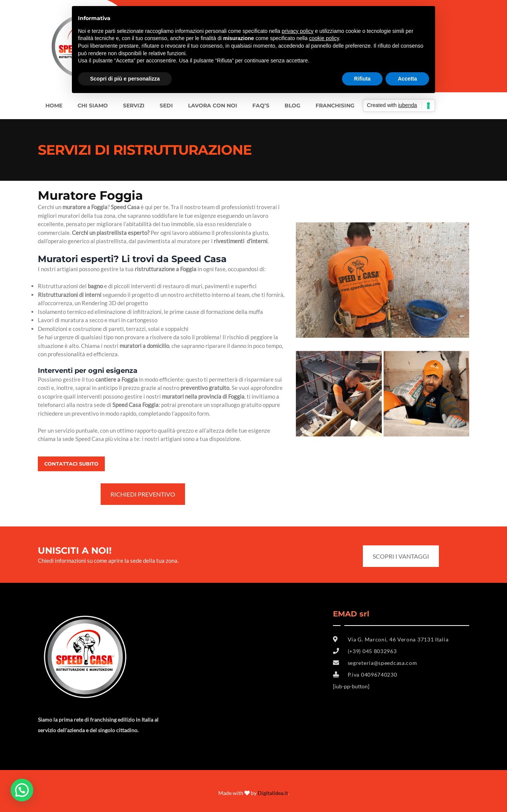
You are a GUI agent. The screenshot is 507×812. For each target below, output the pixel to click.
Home (54, 106)
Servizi (134, 106)
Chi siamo (93, 106)
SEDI (166, 106)
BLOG (292, 106)
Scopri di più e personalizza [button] (125, 79)
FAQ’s (261, 106)
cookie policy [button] (324, 38)
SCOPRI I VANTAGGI (401, 556)
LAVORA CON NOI (213, 106)
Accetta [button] (407, 79)
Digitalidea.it (273, 793)
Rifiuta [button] (362, 79)
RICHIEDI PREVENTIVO (143, 494)
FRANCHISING (335, 106)
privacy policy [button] (298, 31)
